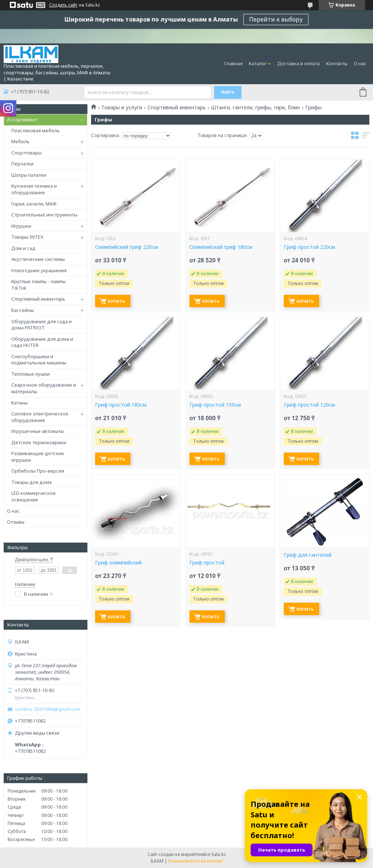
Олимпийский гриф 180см (221, 247)
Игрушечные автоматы (38, 431)
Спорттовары (26, 153)
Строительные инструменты (44, 215)
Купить (116, 301)
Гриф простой (207, 563)
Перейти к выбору (276, 19)
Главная (233, 63)
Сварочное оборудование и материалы (44, 388)
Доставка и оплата (299, 63)
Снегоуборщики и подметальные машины (39, 360)
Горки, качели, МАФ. (34, 204)
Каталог (258, 63)
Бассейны (23, 310)
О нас (360, 63)
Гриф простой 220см (309, 247)
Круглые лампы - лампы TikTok (38, 285)
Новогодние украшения (39, 270)
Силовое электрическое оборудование (40, 417)
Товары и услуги (122, 107)
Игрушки (21, 226)
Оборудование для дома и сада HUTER (42, 342)
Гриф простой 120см (309, 405)
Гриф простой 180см (121, 405)
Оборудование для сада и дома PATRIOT (42, 325)
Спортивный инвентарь (38, 299)
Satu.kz (219, 854)
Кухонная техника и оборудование (34, 189)
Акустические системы (38, 259)
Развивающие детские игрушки (38, 457)
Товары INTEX (27, 237)
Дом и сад (23, 248)
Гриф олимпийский (118, 563)
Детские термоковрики (39, 442)
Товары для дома (32, 482)
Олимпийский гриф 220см (127, 247)
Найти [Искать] (228, 92)
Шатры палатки (29, 175)
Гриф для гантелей (308, 555)
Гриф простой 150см (215, 405)
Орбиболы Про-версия (38, 471)
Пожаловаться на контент (196, 861)
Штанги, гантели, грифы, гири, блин (255, 107)
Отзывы (16, 522)
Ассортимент (22, 120)
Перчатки (22, 164)
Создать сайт (63, 5)
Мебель (20, 141)
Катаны (19, 403)
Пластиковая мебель (36, 130)
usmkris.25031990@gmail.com (48, 709)
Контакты (337, 63)
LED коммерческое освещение (34, 496)
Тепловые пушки (31, 374)
